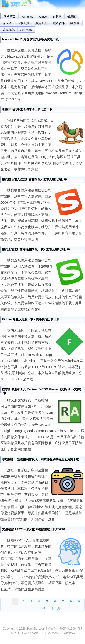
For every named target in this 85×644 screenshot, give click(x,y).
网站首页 (10, 17)
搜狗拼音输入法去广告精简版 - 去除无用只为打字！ (36, 179)
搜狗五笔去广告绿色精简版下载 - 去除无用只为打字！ (37, 249)
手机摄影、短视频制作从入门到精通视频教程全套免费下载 (41, 459)
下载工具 (23, 23)
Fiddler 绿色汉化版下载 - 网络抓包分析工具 (31, 319)
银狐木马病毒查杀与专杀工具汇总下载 (27, 109)
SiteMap (52, 633)
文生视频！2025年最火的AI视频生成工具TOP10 (34, 529)
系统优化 (9, 30)
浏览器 (57, 17)
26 (43, 608)
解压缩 (72, 17)
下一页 (56, 608)
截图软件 (59, 23)
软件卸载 (26, 30)
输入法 (7, 23)
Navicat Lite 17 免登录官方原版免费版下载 (30, 39)
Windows (27, 17)
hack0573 (38, 633)
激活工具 (41, 23)
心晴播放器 (67, 633)
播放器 (75, 23)
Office (43, 17)
